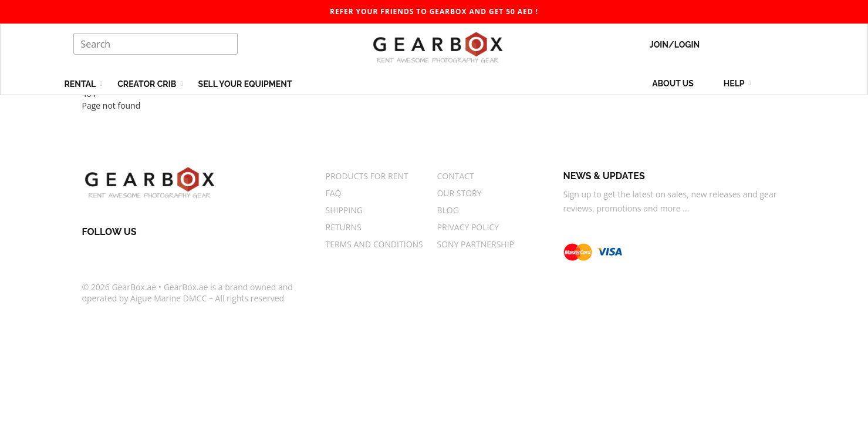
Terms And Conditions (374, 244)
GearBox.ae (134, 287)
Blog (447, 210)
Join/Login (675, 45)
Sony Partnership (475, 244)
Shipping (344, 210)
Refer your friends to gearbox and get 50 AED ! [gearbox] (434, 11)
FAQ (333, 193)
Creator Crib (148, 84)
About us (673, 83)
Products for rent (367, 176)
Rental (81, 84)
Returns (343, 227)
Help (735, 83)
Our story (459, 193)
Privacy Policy (468, 227)
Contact (455, 176)
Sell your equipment (245, 84)
